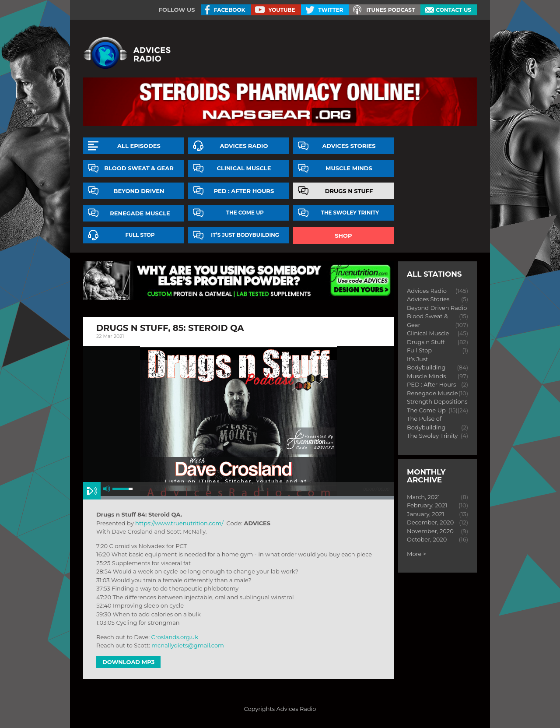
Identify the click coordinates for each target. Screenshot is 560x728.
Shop (343, 236)
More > (416, 554)
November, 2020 (430, 531)
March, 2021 (423, 497)
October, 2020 (427, 539)
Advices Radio (244, 146)
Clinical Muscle (244, 168)
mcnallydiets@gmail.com (188, 645)
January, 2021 (425, 514)
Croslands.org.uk (175, 637)
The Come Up (245, 213)
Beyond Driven (139, 191)
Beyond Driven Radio (437, 308)
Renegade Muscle (140, 213)
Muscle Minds (349, 168)
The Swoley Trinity (350, 213)
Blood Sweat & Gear (139, 168)
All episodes (139, 146)
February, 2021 (427, 505)
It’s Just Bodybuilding (245, 235)
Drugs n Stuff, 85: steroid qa (170, 328)
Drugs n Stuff (349, 191)
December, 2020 (430, 522)
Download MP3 (128, 662)
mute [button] (107, 489)
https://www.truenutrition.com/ (179, 523)
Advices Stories (349, 146)
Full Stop (140, 235)
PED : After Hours (244, 191)
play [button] (92, 491)
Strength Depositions (437, 401)
